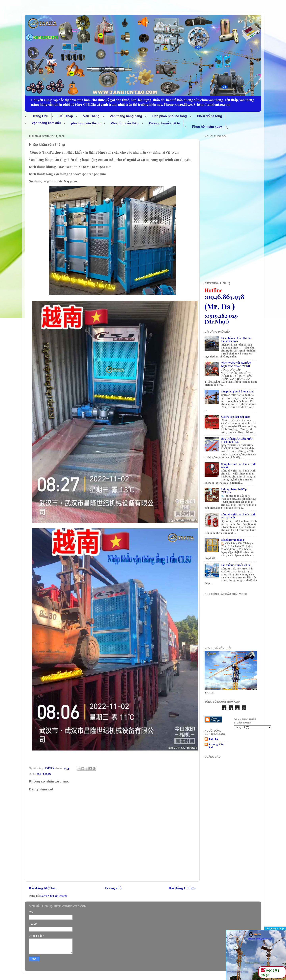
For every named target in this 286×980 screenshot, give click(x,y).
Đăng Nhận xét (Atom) (54, 896)
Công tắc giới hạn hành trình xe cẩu (238, 465)
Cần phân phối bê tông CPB (237, 391)
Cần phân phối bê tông (170, 116)
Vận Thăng (91, 116)
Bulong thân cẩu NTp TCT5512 (234, 491)
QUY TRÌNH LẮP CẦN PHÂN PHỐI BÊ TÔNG (237, 440)
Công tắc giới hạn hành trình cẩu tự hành (238, 516)
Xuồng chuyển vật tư (165, 123)
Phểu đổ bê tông (210, 116)
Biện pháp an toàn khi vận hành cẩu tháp (236, 339)
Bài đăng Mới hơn (43, 888)
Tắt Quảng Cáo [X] (275, 928)
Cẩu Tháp (66, 116)
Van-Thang (44, 773)
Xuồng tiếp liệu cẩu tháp (235, 417)
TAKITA (213, 739)
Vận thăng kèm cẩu (46, 123)
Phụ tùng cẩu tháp (125, 123)
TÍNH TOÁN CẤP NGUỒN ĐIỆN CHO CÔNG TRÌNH (236, 365)
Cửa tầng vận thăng (233, 540)
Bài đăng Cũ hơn (182, 888)
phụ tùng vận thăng (86, 123)
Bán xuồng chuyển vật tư (235, 565)
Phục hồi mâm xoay (207, 127)
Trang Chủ (40, 116)
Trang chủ (113, 888)
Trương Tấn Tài (216, 746)
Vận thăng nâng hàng (126, 116)
